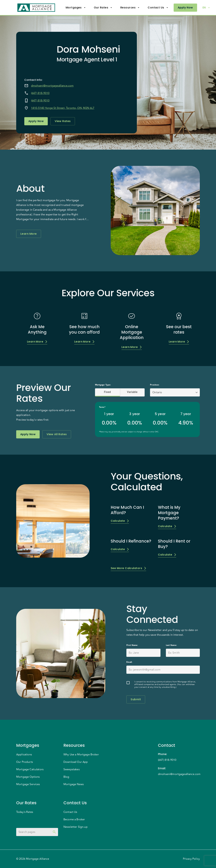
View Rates (63, 121)
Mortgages (76, 8)
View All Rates (57, 434)
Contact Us (158, 8)
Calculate (120, 521)
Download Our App (76, 762)
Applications (24, 755)
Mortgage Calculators (30, 769)
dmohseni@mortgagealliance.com (52, 86)
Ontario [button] (157, 392)
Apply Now (185, 8)
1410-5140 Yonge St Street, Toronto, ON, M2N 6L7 (63, 108)
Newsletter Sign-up (76, 827)
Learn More (29, 234)
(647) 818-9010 (40, 93)
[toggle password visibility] (54, 832)
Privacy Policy (191, 859)
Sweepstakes (72, 769)
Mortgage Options (28, 777)
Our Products (25, 762)
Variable (132, 392)
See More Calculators (128, 568)
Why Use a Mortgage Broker (81, 755)
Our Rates (103, 8)
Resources (130, 8)
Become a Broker (74, 819)
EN (206, 8)
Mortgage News (74, 784)
